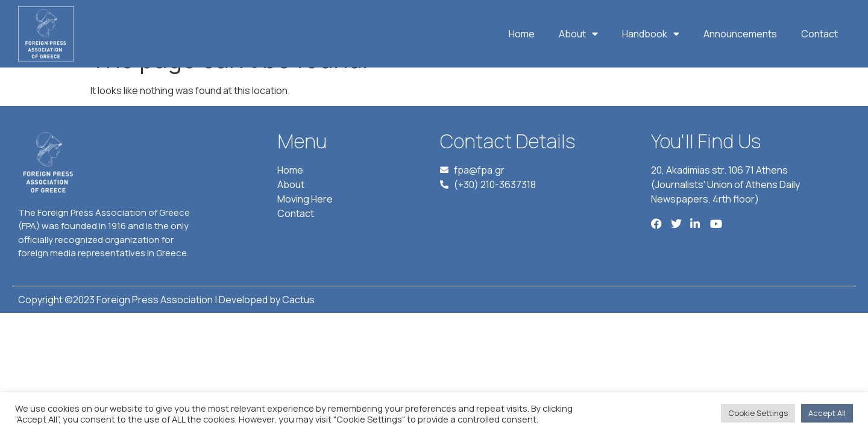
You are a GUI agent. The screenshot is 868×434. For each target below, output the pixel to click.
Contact (819, 34)
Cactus (298, 327)
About (578, 34)
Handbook (651, 34)
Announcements (740, 34)
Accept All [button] (827, 413)
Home (522, 34)
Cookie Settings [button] (758, 413)
